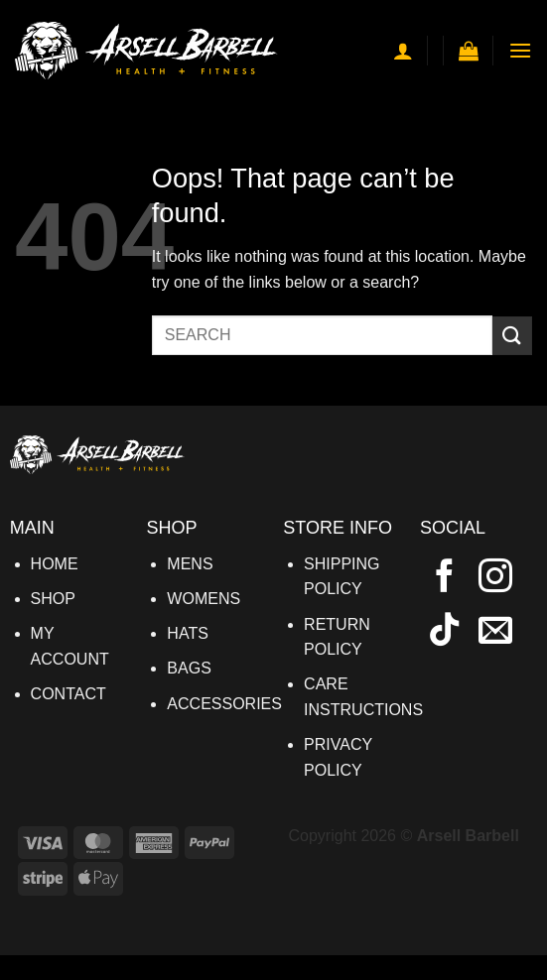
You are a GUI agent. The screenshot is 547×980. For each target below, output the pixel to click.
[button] (469, 51)
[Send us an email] (495, 632)
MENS (190, 564)
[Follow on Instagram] (495, 578)
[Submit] (512, 336)
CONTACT (68, 694)
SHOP (53, 599)
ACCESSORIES (224, 704)
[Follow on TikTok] (445, 632)
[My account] (403, 51)
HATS (187, 633)
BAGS (189, 668)
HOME (55, 564)
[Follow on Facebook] (445, 578)
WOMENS (204, 599)
